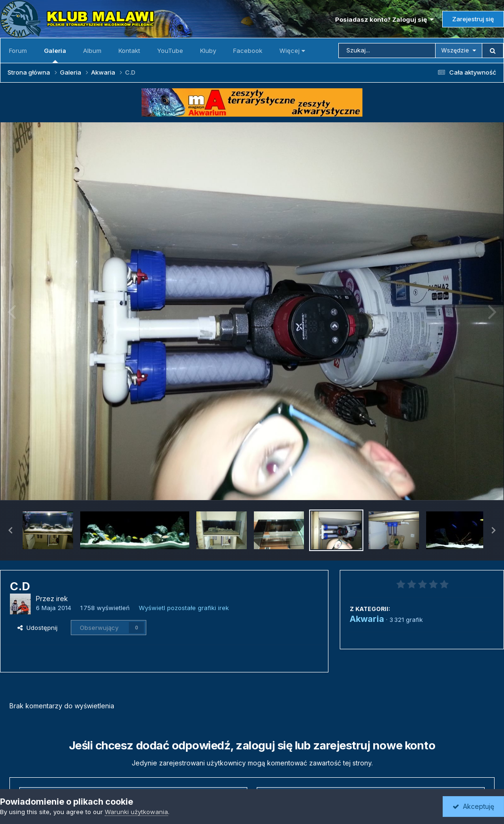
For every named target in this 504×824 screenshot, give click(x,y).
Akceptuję (473, 806)
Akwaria (367, 619)
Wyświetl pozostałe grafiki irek (184, 608)
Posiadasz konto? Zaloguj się (384, 19)
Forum (18, 51)
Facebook (248, 51)
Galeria (55, 55)
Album (92, 51)
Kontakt (129, 51)
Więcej (292, 51)
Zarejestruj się (473, 19)
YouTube (170, 51)
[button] (10, 530)
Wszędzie (455, 50)
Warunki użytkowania (136, 812)
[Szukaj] (387, 51)
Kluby (208, 51)
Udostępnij (38, 628)
